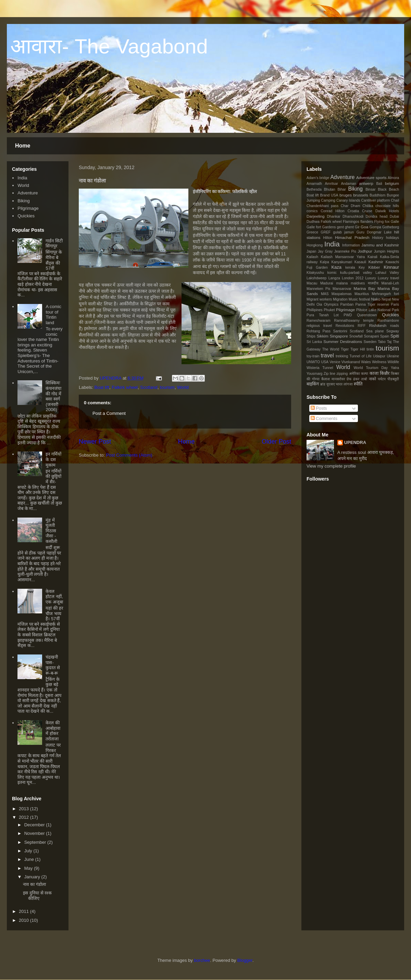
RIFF (362, 326)
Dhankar (334, 217)
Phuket (329, 310)
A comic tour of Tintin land (53, 315)
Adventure (28, 193)
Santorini (340, 331)
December (35, 825)
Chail (395, 200)
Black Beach (388, 189)
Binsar (370, 189)
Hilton (328, 238)
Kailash (312, 257)
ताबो (364, 379)
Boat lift (102, 387)
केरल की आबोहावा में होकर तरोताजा (53, 731)
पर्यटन (382, 379)
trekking (342, 356)
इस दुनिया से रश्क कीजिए (37, 896)
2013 (24, 809)
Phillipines (315, 310)
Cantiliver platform (375, 200)
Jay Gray (325, 251)
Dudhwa (313, 222)
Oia (319, 304)
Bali (379, 184)
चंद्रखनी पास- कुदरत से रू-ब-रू (53, 665)
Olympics (331, 304)
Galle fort (314, 227)
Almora (393, 178)
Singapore (339, 336)
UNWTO (313, 362)
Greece (312, 232)
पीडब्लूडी (393, 379)
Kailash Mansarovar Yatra (343, 257)
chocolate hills (387, 206)
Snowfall (356, 336)
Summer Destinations (343, 341)
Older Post (276, 442)
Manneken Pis (319, 289)
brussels (361, 195)
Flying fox (382, 222)
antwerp (366, 183)
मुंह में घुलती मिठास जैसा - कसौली (51, 531)
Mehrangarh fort (385, 294)
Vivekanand (351, 362)
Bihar (341, 189)
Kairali (372, 257)
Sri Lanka (314, 342)
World (183, 387)
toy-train (313, 356)
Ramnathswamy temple (354, 321)
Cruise (367, 211)
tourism (167, 387)
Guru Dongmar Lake (374, 232)
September (35, 842)
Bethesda (314, 189)
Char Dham (351, 206)
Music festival (359, 299)
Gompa (375, 227)
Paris (395, 304)
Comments (324, 418)
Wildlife (394, 362)
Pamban (347, 304)
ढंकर (356, 379)
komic (332, 273)
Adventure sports (371, 177)
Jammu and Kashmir (380, 245)
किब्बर (395, 374)
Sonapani (371, 336)
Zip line (329, 374)
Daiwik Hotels (387, 211)
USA (325, 362)
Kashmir (376, 262)
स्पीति (358, 384)
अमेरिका (354, 374)
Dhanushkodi (353, 217)
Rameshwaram (319, 321)
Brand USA (329, 195)
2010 (24, 920)
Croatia (353, 211)
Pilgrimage (28, 208)
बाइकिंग (313, 384)
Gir (357, 227)
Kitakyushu (315, 273)
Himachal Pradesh (352, 237)
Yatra (395, 368)
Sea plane (375, 331)
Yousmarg (314, 374)
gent (340, 227)
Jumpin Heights (387, 251)
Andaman (348, 184)
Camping (328, 200)
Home (23, 146)
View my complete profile (331, 466)
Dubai (394, 217)
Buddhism (377, 195)
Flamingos (351, 222)
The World (331, 349)
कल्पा (365, 374)
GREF (326, 232)
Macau (312, 283)
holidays (393, 238)
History (378, 238)
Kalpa (325, 262)
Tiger (345, 349)
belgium (392, 183)
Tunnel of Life (360, 356)
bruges (346, 195)
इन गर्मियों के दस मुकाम (53, 459)
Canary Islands (348, 200)
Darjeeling (316, 216)
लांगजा (348, 384)
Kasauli (360, 262)
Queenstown (367, 315)
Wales (366, 362)
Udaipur (379, 356)
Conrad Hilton (333, 211)
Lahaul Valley (387, 273)
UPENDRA (111, 378)
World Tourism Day (371, 368)
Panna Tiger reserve (372, 304)
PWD (348, 315)
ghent (349, 227)
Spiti (395, 336)
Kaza (336, 267)
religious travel (319, 326)
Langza (334, 278)
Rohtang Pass (319, 331)
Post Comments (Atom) (129, 455)
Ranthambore (388, 321)
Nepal (386, 299)
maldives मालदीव (365, 283)
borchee (202, 960)
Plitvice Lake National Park (378, 310)
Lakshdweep (316, 278)
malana (342, 283)
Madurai (327, 283)
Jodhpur (365, 251)
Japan (311, 251)
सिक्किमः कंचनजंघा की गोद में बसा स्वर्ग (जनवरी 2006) (53, 396)
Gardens (329, 227)
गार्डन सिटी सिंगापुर (54, 244)
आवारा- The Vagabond (109, 46)
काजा (374, 373)
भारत (339, 384)
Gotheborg (391, 227)
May (29, 868)
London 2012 (353, 278)
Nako (376, 299)
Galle (395, 222)
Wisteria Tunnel (320, 368)
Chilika (368, 206)
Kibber (374, 267)
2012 (24, 817)
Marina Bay (365, 288)
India (22, 178)
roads (395, 326)
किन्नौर (385, 373)
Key (362, 268)
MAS (325, 294)
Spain (385, 336)
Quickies (26, 216)
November (35, 833)
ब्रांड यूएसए (328, 384)
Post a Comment (109, 413)
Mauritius (362, 294)
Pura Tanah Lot (323, 315)
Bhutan (330, 189)
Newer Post (95, 442)
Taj (389, 342)
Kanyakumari (342, 262)
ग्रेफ (349, 379)
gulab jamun (343, 232)
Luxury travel (388, 278)
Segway (393, 331)
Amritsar (331, 184)
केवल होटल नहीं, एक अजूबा (54, 597)
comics (312, 211)
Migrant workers (319, 299)
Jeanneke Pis (345, 251)
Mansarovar (342, 289)
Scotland (149, 387)
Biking (23, 201)
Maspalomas (342, 294)
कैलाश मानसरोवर (333, 379)
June (29, 859)
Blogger (245, 960)
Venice (335, 362)
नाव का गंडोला (34, 884)
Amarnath (314, 184)
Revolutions (345, 326)
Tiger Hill (358, 349)
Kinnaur (391, 267)
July (28, 851)
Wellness (379, 362)
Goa (364, 227)
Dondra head (377, 217)
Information (351, 245)
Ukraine (393, 356)
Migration (340, 299)
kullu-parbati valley (356, 273)
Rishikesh (378, 325)
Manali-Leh (390, 283)
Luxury (371, 278)
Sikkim (322, 336)
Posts (319, 408)
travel (327, 355)
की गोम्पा (313, 379)
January (32, 877)
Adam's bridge (318, 178)
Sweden (370, 342)
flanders (367, 222)
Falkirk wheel (125, 387)
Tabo (382, 342)
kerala (350, 268)
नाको (372, 379)
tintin (370, 349)
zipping (342, 374)
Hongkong (315, 245)
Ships (311, 336)
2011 (24, 911)
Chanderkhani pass (322, 206)
